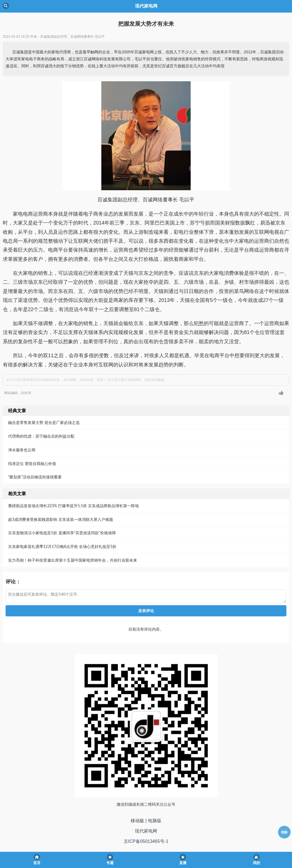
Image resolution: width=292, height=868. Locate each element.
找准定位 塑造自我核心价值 (32, 463)
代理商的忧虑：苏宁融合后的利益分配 (41, 436)
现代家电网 (146, 831)
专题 (110, 863)
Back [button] (6, 6)
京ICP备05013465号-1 (146, 841)
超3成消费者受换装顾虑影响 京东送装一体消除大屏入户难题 (61, 519)
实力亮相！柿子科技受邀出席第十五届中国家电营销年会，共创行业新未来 (73, 560)
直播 (183, 863)
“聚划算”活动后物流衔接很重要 (35, 477)
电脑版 (155, 821)
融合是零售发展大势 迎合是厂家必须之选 (44, 422)
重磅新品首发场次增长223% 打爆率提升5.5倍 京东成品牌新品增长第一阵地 (73, 506)
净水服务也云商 (22, 450)
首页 (37, 863)
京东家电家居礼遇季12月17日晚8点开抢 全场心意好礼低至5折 (62, 546)
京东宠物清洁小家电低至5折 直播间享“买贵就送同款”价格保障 (62, 533)
